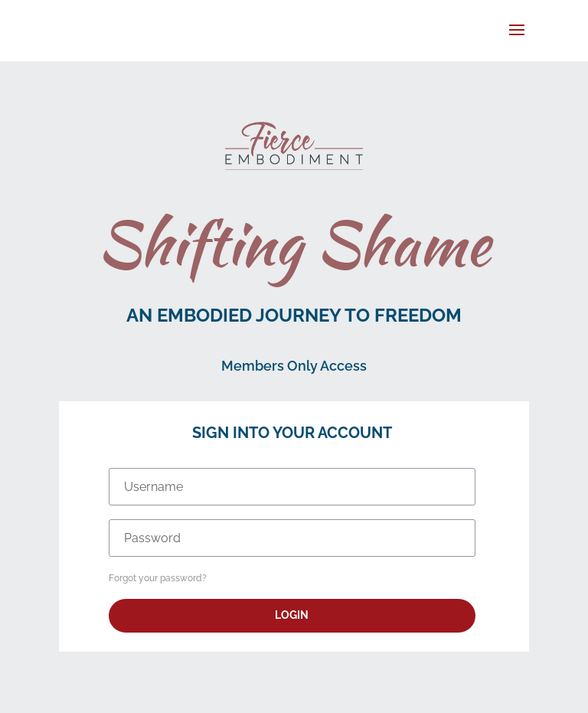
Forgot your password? (158, 578)
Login (292, 615)
